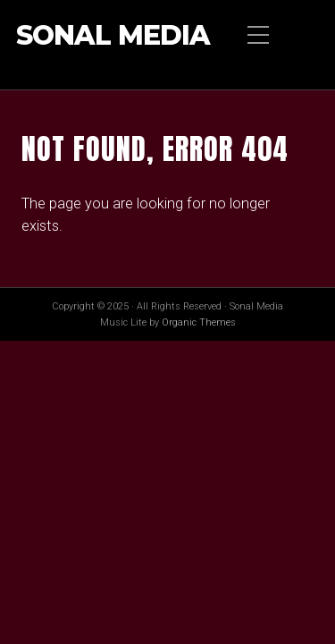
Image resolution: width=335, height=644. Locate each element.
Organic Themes (199, 322)
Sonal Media (113, 36)
